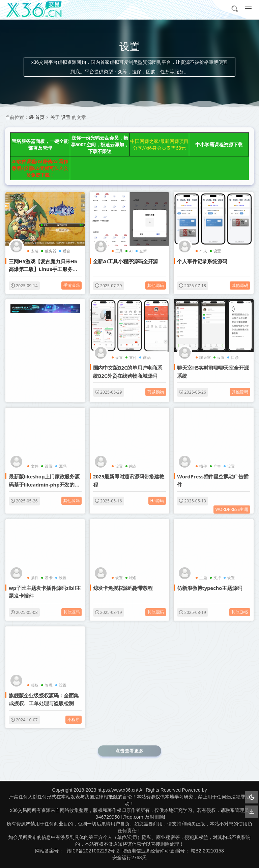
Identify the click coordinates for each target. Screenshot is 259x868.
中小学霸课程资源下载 (219, 144)
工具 (119, 251)
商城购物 (156, 388)
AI (131, 251)
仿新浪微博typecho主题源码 (209, 584)
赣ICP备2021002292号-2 (93, 851)
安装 (35, 251)
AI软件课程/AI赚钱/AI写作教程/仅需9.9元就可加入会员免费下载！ (40, 168)
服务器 (51, 251)
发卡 (49, 573)
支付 (133, 353)
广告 (217, 462)
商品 (147, 353)
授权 (35, 681)
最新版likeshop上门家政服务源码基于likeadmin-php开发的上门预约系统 (44, 480)
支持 (217, 573)
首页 (40, 117)
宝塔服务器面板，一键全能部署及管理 (40, 144)
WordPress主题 (232, 505)
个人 (203, 251)
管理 (49, 681)
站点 (133, 462)
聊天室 (205, 353)
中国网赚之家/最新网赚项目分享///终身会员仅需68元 (159, 144)
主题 (203, 573)
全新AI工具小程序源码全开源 (126, 261)
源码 (63, 462)
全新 (143, 251)
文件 (35, 462)
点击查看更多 (129, 746)
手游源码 (72, 285)
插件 (203, 462)
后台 (66, 251)
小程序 (74, 715)
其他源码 (156, 285)
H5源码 (157, 497)
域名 (133, 573)
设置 (66, 117)
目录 (235, 353)
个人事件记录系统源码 (202, 261)
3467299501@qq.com (119, 817)
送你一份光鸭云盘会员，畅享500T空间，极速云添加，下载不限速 (100, 144)
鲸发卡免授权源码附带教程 (123, 584)
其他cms (240, 608)
